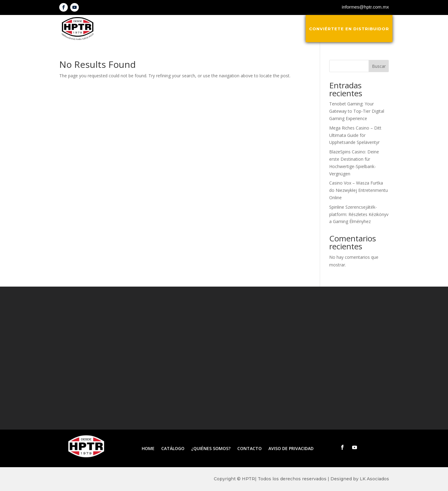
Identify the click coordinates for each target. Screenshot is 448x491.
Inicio (173, 29)
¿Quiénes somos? (244, 29)
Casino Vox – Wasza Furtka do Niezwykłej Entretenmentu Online (359, 190)
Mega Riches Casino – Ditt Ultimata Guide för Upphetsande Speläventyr (355, 135)
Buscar (379, 66)
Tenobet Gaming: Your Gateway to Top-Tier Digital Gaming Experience (357, 111)
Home (148, 449)
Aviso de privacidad (291, 449)
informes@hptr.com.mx (365, 7)
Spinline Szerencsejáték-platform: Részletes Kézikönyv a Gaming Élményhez (359, 214)
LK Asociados (374, 479)
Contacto (288, 29)
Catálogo (201, 29)
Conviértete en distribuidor (349, 29)
